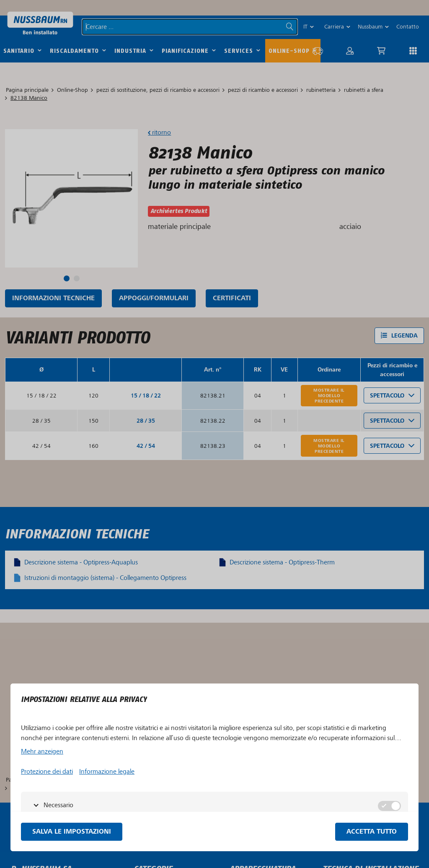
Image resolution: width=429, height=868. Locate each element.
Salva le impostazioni (72, 832)
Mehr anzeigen (42, 751)
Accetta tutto (372, 832)
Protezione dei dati (47, 772)
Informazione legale (107, 772)
